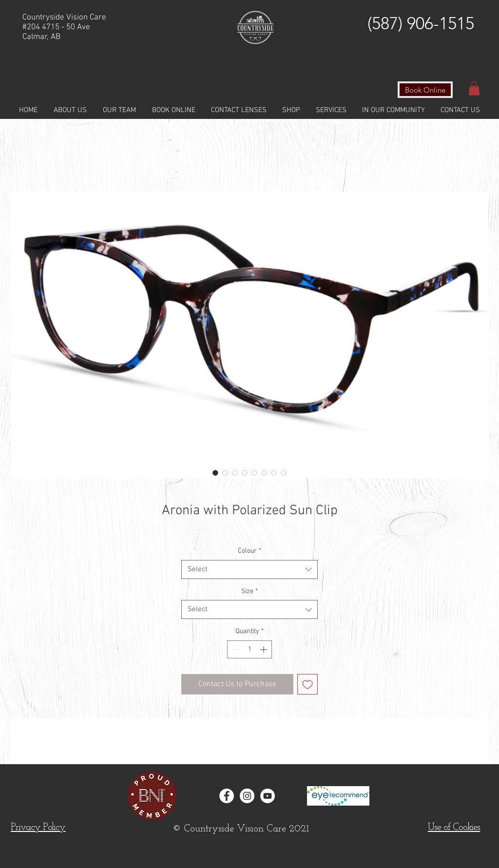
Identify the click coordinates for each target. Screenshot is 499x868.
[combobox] (249, 569)
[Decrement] (235, 649)
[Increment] (264, 649)
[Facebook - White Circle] (227, 796)
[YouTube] (268, 796)
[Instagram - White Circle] (247, 796)
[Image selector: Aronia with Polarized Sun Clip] (215, 473)
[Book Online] (425, 90)
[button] (474, 88)
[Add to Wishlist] (307, 684)
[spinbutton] (249, 649)
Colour (249, 551)
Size (249, 591)
